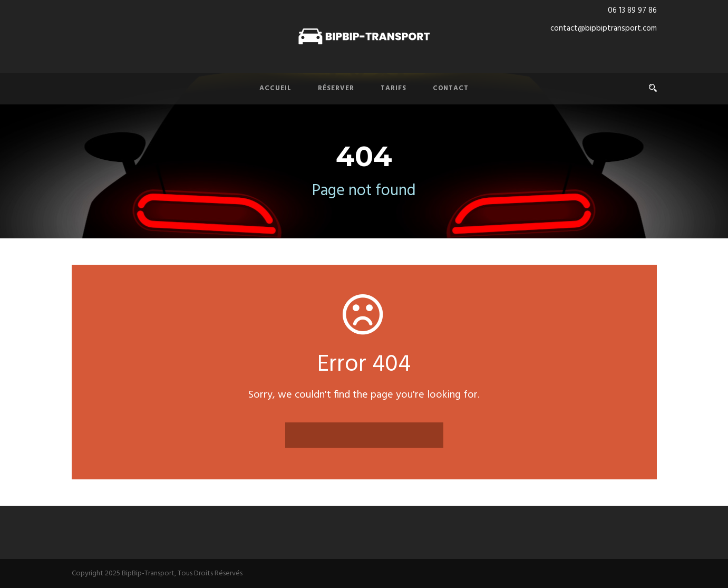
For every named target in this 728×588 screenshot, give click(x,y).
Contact (451, 88)
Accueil (275, 88)
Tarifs (394, 88)
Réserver (336, 88)
